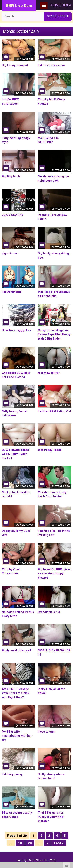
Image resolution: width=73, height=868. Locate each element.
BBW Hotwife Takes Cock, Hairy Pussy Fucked (15, 454)
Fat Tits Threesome (51, 65)
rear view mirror (49, 373)
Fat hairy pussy (12, 774)
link (70, 807)
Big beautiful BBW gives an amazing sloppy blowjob (54, 574)
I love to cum (47, 732)
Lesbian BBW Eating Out (54, 411)
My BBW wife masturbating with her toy (17, 736)
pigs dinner (10, 253)
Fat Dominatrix (12, 292)
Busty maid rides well (16, 650)
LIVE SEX (61, 5)
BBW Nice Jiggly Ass (16, 330)
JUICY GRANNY (13, 215)
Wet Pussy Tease (50, 450)
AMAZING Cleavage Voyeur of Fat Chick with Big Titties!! (15, 693)
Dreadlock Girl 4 (49, 612)
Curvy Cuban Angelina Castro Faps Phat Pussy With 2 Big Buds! (54, 334)
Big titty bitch (11, 176)
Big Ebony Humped (15, 65)
